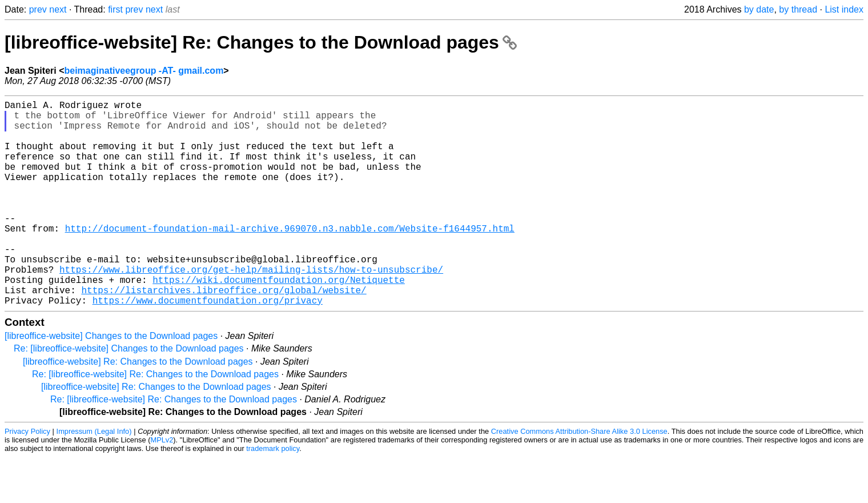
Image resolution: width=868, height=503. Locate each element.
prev (38, 9)
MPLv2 (162, 486)
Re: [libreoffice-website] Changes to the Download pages (129, 394)
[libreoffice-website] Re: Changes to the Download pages (261, 42)
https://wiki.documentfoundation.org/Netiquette (279, 321)
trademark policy (273, 494)
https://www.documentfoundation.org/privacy (208, 346)
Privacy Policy (27, 477)
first (115, 9)
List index (844, 9)
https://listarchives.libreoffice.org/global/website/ (224, 333)
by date (759, 9)
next (58, 9)
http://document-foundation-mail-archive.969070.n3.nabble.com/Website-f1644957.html (290, 258)
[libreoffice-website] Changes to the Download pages (111, 382)
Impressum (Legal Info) (94, 477)
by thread (798, 9)
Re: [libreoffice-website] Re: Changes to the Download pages (155, 420)
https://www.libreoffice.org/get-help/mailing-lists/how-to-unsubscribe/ (251, 308)
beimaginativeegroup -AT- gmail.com (144, 71)
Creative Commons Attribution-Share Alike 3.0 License (579, 477)
